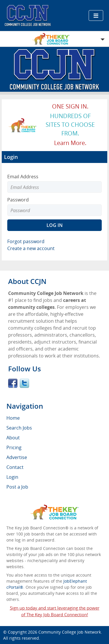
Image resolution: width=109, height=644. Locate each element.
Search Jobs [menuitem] (19, 428)
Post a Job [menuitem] (17, 487)
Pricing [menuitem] (14, 447)
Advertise (17, 457)
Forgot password (26, 241)
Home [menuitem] (13, 418)
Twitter (24, 383)
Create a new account (31, 248)
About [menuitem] (13, 438)
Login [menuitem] (12, 477)
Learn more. (70, 143)
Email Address (23, 177)
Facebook (13, 383)
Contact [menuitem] (15, 467)
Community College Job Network (70, 632)
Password (18, 200)
